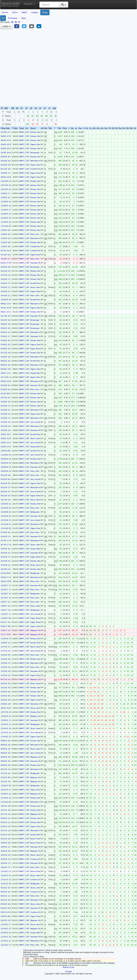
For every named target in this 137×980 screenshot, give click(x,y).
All (3, 18)
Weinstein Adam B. (39, 161)
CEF (27, 132)
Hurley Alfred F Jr (38, 549)
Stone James (36, 287)
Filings (45, 12)
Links (7, 26)
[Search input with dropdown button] (49, 5)
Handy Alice (35, 373)
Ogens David (36, 144)
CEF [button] (15, 12)
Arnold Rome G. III (38, 283)
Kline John (35, 234)
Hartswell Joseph (38, 336)
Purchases (13, 18)
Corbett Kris (35, 169)
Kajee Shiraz (36, 349)
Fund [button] (5, 12)
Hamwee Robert (37, 263)
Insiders (35, 12)
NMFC (25, 12)
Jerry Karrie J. (36, 422)
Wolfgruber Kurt (37, 512)
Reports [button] (29, 4)
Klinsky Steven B (38, 132)
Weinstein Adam (37, 304)
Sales (24, 18)
